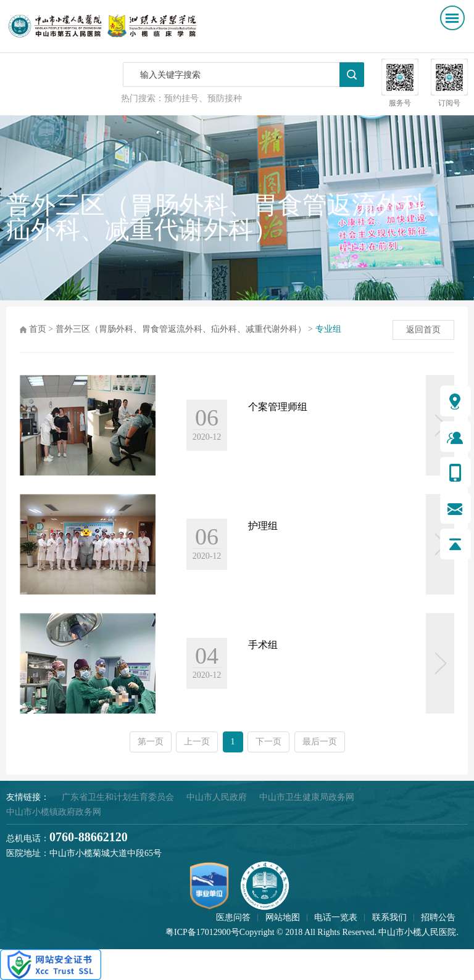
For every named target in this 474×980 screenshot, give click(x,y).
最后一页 (320, 742)
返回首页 (423, 330)
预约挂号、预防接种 (203, 98)
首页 (38, 329)
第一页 (151, 742)
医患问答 (233, 917)
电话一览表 (336, 917)
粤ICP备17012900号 (202, 932)
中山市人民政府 (217, 797)
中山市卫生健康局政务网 (307, 797)
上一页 (197, 742)
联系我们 (389, 917)
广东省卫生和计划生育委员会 (118, 797)
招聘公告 (438, 917)
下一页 (268, 742)
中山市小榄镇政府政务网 (54, 812)
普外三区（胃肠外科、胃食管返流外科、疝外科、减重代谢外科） (181, 329)
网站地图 (283, 917)
